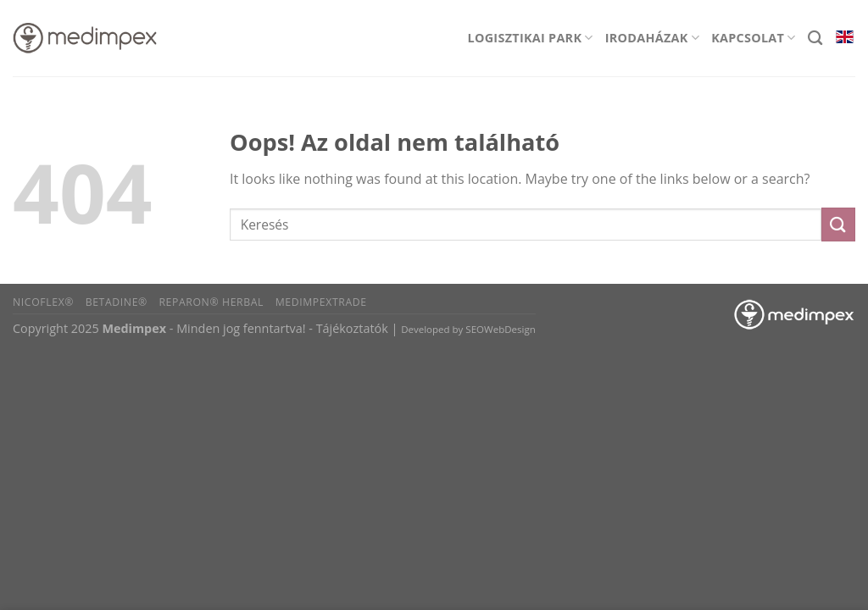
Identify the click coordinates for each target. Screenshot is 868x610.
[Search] (815, 39)
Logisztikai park (531, 38)
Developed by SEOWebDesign (468, 329)
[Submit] (838, 224)
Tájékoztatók (352, 328)
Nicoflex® (43, 302)
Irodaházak (652, 38)
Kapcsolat (754, 38)
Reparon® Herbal (211, 302)
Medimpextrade (321, 302)
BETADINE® (117, 302)
